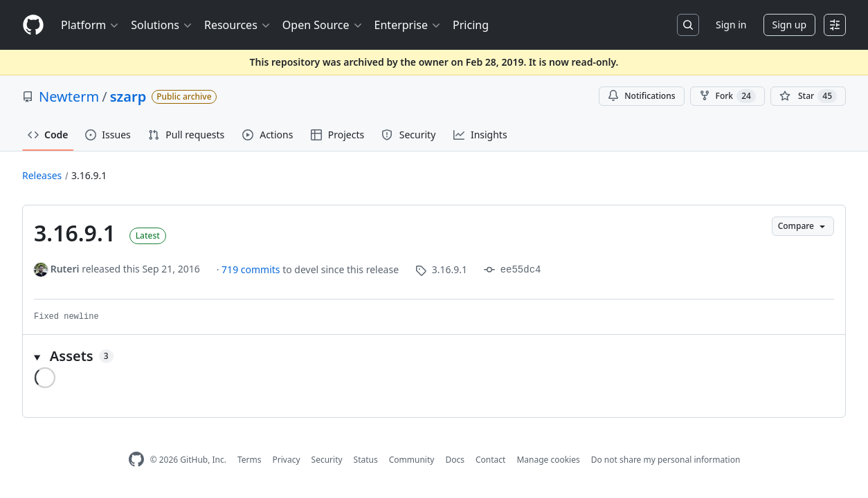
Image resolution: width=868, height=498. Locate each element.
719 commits (252, 269)
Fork (727, 96)
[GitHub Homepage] (136, 460)
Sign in (731, 25)
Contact (490, 460)
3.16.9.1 (89, 175)
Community (412, 460)
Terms (250, 460)
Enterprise (408, 25)
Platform (90, 25)
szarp (128, 96)
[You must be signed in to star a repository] (808, 96)
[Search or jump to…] (688, 25)
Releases (42, 175)
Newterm (69, 96)
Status (366, 460)
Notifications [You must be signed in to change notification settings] (641, 96)
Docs (455, 460)
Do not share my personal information (666, 460)
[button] (434, 356)
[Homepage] (33, 25)
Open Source (323, 25)
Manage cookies (548, 460)
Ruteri (65, 269)
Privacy (287, 460)
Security (327, 460)
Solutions (162, 25)
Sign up (789, 25)
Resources (238, 25)
